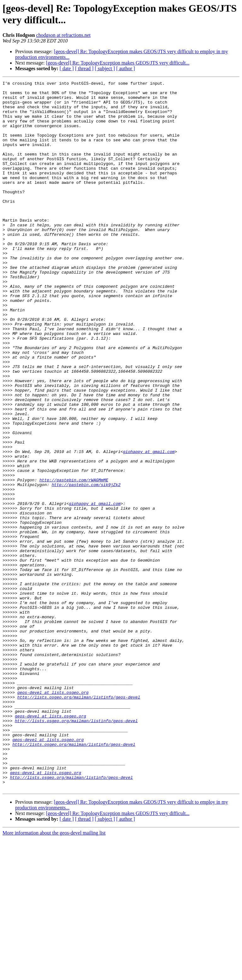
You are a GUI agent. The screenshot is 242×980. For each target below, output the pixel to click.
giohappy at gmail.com (149, 526)
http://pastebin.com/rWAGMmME (74, 560)
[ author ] (126, 68)
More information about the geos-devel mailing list (54, 974)
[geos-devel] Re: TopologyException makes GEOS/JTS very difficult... (118, 63)
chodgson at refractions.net (63, 35)
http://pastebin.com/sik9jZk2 (86, 566)
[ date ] (67, 68)
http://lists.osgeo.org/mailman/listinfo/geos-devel (79, 821)
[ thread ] (84, 68)
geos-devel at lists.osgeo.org (53, 815)
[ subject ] (105, 68)
